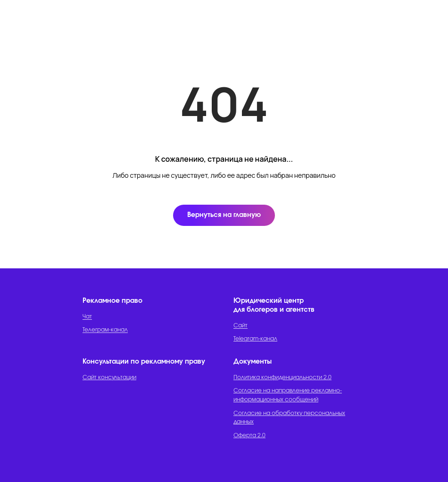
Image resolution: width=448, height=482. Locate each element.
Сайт (241, 325)
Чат (87, 316)
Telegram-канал (255, 339)
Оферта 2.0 (249, 435)
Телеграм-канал (105, 330)
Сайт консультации (109, 377)
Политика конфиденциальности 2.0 (282, 377)
